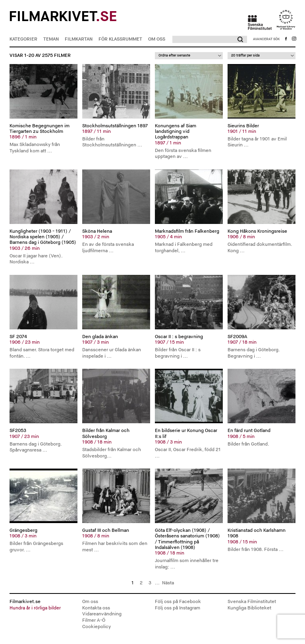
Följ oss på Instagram (178, 608)
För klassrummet (120, 39)
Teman (51, 39)
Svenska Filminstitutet (252, 602)
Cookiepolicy (97, 627)
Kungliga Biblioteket (249, 608)
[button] (239, 39)
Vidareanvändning (102, 614)
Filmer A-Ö (94, 620)
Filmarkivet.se (43, 605)
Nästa (168, 583)
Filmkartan (79, 39)
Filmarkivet (63, 17)
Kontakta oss (96, 608)
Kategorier (23, 39)
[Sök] (202, 39)
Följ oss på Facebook (178, 602)
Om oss (157, 39)
